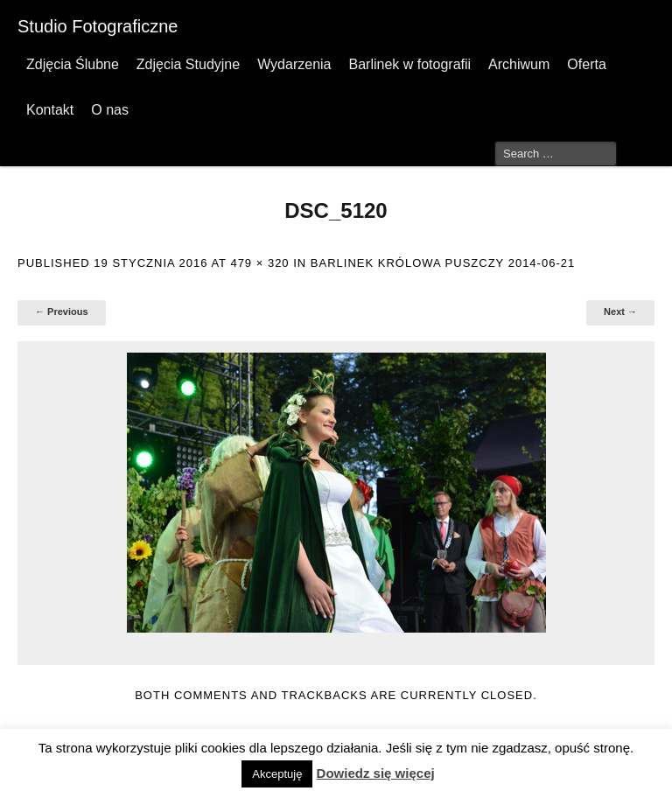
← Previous (62, 311)
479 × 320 (259, 263)
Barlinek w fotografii (409, 64)
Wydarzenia (294, 64)
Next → (620, 311)
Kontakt (50, 110)
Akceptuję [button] (277, 774)
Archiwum (519, 64)
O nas (110, 110)
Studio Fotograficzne (98, 26)
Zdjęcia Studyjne (188, 64)
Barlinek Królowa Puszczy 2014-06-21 (443, 263)
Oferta (586, 64)
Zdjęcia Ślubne (73, 64)
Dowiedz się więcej (376, 773)
